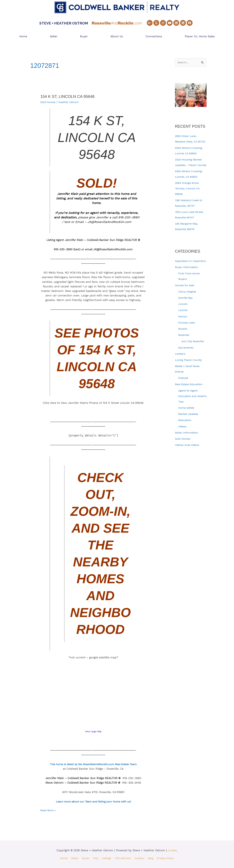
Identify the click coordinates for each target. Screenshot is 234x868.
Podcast (184, 395)
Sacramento (186, 364)
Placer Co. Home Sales (200, 36)
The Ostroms (123, 858)
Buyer (84, 36)
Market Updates (189, 431)
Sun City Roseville (193, 358)
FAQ (94, 858)
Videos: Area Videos (188, 462)
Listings (105, 858)
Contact (140, 858)
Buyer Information (187, 284)
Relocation (185, 437)
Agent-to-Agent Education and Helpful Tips (189, 413)
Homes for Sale (185, 302)
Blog (152, 858)
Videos (183, 443)
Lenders (180, 370)
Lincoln (183, 321)
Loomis (183, 327)
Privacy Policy (168, 858)
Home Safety (187, 424)
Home (23, 36)
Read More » (49, 810)
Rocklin (183, 346)
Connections (154, 36)
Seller (54, 36)
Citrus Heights (188, 308)
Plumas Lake (187, 339)
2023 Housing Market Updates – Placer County (189, 171)
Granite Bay (186, 314)
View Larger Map (93, 731)
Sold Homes (48, 102)
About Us (117, 36)
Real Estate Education (190, 401)
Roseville (184, 352)
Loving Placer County (189, 377)
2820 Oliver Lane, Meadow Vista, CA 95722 (187, 142)
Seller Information (187, 449)
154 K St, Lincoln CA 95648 (69, 96)
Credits (172, 850)
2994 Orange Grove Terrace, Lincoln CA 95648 (188, 200)
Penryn (183, 333)
